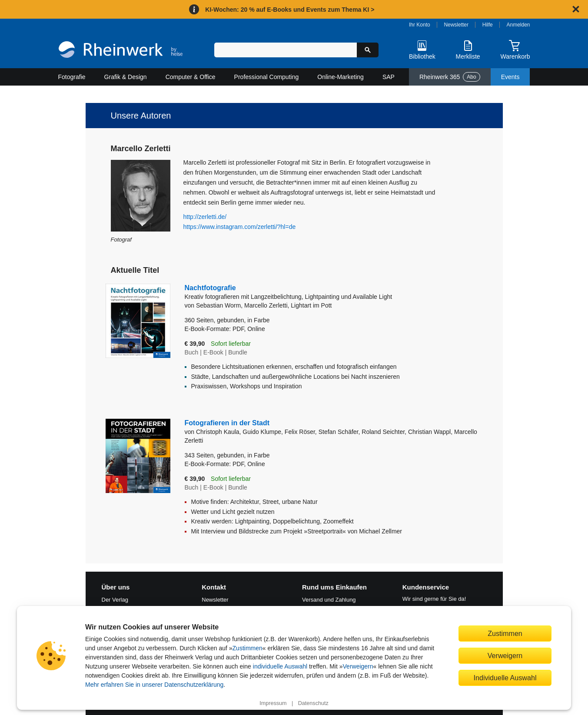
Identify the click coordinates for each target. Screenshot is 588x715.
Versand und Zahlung (329, 600)
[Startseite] (121, 51)
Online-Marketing (341, 77)
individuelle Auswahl (280, 666)
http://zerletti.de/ (205, 217)
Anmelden (518, 25)
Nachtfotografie (292, 293)
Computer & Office (191, 77)
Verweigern (358, 666)
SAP (389, 77)
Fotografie (72, 77)
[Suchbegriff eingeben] (286, 50)
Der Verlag (115, 600)
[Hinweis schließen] (576, 9)
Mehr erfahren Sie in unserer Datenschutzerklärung (154, 685)
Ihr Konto (420, 25)
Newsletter (456, 25)
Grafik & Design (126, 77)
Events (510, 77)
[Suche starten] (368, 50)
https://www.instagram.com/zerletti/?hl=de (240, 227)
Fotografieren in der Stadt (227, 423)
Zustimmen (247, 648)
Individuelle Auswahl (505, 678)
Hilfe (488, 25)
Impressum (273, 703)
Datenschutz (313, 703)
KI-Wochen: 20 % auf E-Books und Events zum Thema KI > (290, 10)
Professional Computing (267, 77)
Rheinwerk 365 (450, 77)
